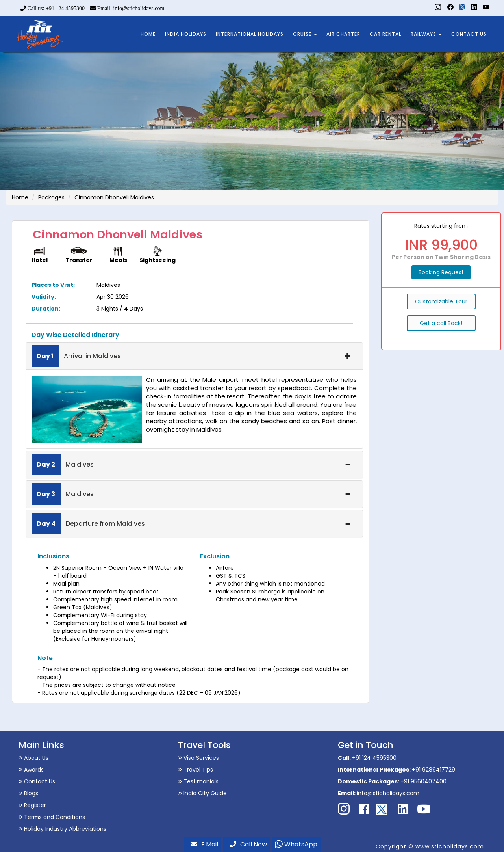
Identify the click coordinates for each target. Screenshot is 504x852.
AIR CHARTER (343, 34)
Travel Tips (195, 770)
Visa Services (198, 758)
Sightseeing (157, 260)
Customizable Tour (441, 301)
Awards (31, 770)
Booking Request (441, 272)
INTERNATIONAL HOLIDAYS (250, 34)
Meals (118, 260)
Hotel (40, 260)
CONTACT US (469, 34)
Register (32, 805)
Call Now (248, 844)
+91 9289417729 (434, 770)
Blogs (28, 793)
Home (20, 197)
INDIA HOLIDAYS (186, 34)
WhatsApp (296, 844)
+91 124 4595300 (374, 758)
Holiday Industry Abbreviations (62, 829)
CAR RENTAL (385, 34)
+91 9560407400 (423, 781)
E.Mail (205, 844)
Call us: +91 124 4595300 (53, 8)
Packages (51, 197)
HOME (148, 34)
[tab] (194, 356)
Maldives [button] (191, 465)
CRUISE (305, 34)
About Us (33, 758)
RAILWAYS (426, 34)
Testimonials (198, 781)
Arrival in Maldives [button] (191, 356)
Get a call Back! (441, 323)
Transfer (79, 260)
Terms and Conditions (52, 817)
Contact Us (37, 781)
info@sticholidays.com (388, 793)
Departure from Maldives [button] (191, 524)
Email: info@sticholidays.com (127, 8)
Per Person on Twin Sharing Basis (441, 257)
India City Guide (202, 793)
